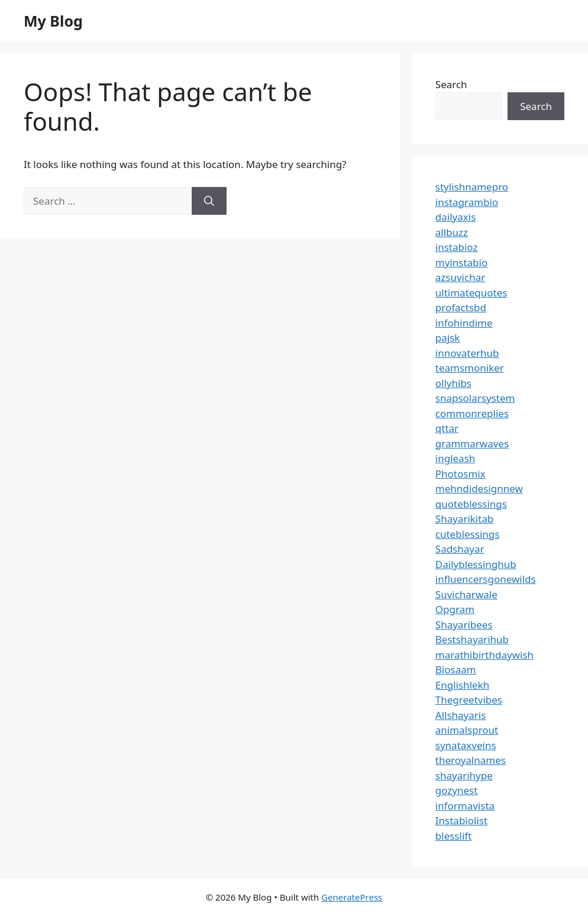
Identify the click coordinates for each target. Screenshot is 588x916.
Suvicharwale (466, 594)
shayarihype (464, 775)
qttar (447, 428)
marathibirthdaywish (484, 655)
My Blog (53, 21)
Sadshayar (460, 549)
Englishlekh (462, 685)
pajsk (448, 338)
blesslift (453, 836)
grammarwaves (472, 444)
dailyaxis (456, 217)
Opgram (455, 609)
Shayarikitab (465, 519)
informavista (465, 806)
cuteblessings (468, 534)
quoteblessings (471, 504)
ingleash (455, 458)
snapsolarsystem (475, 398)
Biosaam (456, 670)
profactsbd (461, 307)
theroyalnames (471, 760)
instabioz (457, 247)
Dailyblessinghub (476, 564)
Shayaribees (464, 625)
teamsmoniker (470, 368)
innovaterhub (467, 353)
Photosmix (461, 474)
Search (451, 84)
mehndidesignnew (479, 488)
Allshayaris (461, 715)
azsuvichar (460, 277)
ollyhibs (453, 383)
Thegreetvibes (469, 700)
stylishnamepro (472, 187)
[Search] (209, 201)
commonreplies (472, 413)
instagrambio (467, 202)
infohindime (464, 323)
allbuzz (452, 232)
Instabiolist (461, 820)
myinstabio (461, 262)
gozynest (457, 790)
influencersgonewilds (486, 579)
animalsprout (467, 730)
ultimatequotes (471, 293)
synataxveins (466, 745)
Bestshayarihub (472, 639)
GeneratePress (352, 897)
